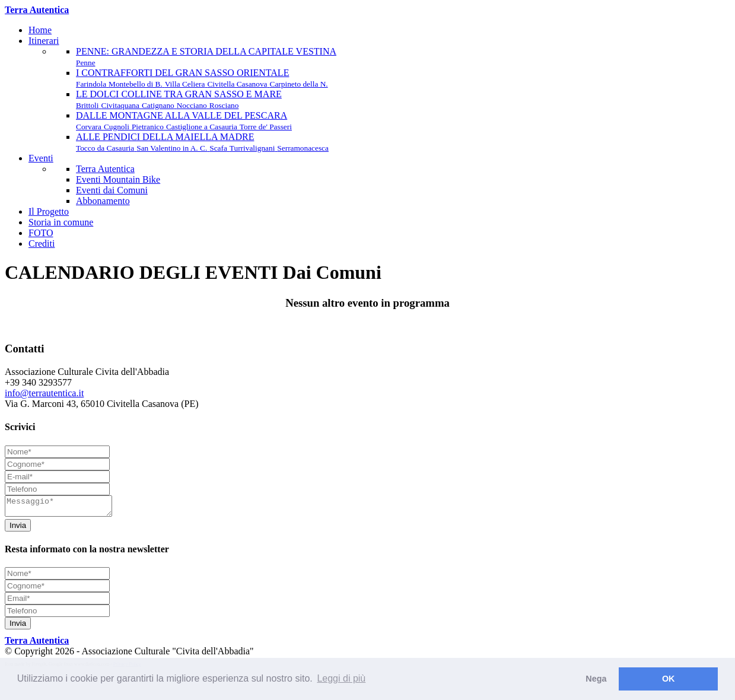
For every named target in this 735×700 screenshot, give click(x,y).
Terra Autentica (105, 169)
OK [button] (669, 679)
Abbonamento (103, 201)
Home (40, 30)
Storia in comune (61, 222)
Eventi (41, 158)
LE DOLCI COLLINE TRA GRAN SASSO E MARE (179, 99)
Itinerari (44, 41)
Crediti (42, 244)
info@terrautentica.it (44, 393)
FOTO (41, 233)
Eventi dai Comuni (112, 190)
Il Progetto (49, 211)
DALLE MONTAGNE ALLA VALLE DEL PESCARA (184, 121)
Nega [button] (596, 679)
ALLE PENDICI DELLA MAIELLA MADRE (202, 142)
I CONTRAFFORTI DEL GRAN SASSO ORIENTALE (202, 78)
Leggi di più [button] (341, 678)
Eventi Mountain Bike (118, 179)
